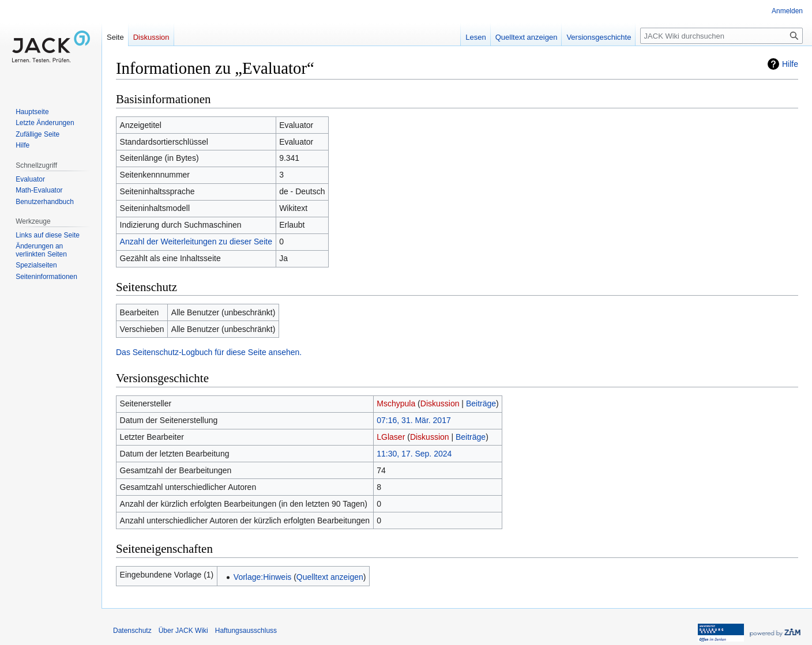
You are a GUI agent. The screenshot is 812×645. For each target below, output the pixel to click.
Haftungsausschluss (246, 631)
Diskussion (440, 403)
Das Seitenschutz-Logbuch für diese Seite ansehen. (209, 352)
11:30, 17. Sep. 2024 (414, 454)
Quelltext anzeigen (330, 577)
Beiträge (481, 403)
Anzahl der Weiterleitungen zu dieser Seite (196, 242)
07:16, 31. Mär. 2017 (413, 420)
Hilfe (790, 64)
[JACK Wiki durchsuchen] (721, 36)
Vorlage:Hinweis (262, 577)
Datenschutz (132, 631)
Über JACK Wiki (183, 631)
